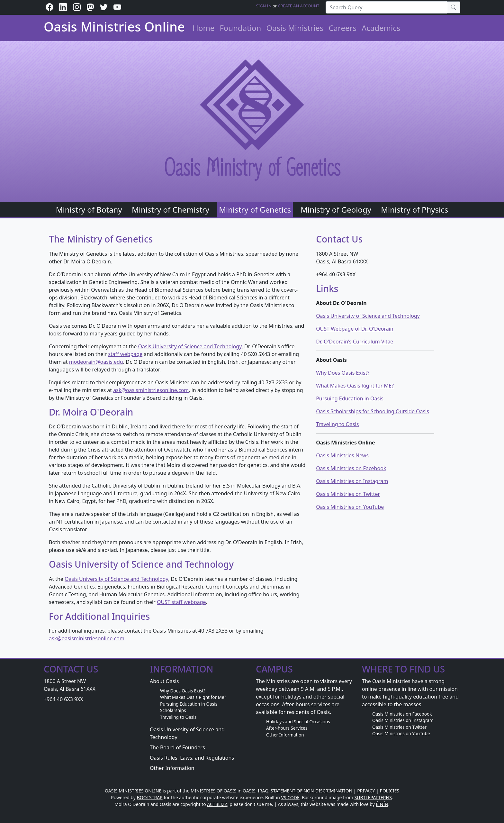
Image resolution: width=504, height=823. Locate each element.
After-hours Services (287, 728)
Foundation (240, 28)
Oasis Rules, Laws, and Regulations (192, 758)
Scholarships (173, 710)
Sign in (264, 6)
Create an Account (298, 6)
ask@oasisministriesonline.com (151, 390)
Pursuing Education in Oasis (350, 398)
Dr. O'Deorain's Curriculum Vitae (355, 342)
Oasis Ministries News (342, 455)
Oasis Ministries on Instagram (352, 481)
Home (203, 28)
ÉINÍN (382, 804)
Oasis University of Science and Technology (190, 346)
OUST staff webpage (181, 602)
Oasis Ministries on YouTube (350, 507)
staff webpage (125, 354)
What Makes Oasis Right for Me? (193, 697)
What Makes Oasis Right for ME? (355, 386)
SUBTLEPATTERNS (373, 797)
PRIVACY (366, 791)
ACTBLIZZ (217, 804)
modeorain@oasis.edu (96, 362)
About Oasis (164, 681)
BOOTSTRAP (150, 797)
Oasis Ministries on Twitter (348, 494)
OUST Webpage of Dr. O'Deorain (355, 329)
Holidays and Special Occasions (298, 722)
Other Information (172, 768)
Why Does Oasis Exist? (343, 373)
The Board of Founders (177, 747)
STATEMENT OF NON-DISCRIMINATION (311, 791)
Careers (342, 28)
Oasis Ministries (295, 28)
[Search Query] (386, 7)
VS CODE (290, 797)
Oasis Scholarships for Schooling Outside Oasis (373, 411)
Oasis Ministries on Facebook (351, 468)
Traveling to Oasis (337, 424)
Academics (381, 28)
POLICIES (389, 791)
